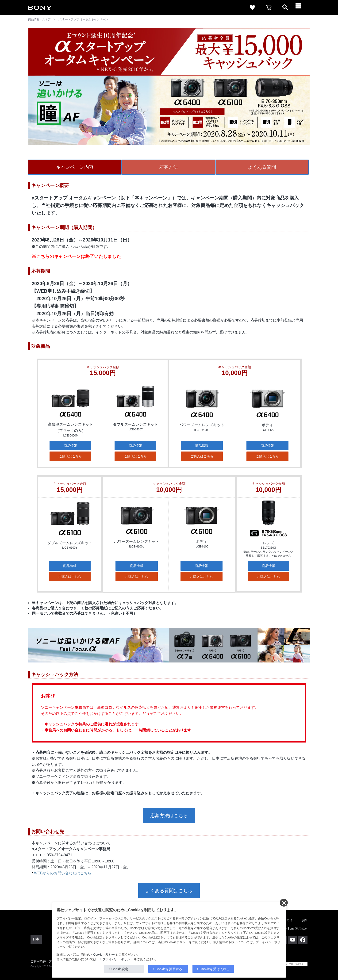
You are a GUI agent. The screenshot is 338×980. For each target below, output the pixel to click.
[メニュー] (302, 8)
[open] (285, 8)
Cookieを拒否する (169, 969)
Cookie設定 (120, 969)
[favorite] (252, 8)
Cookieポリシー (104, 955)
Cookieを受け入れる (215, 969)
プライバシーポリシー (118, 959)
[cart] (269, 8)
